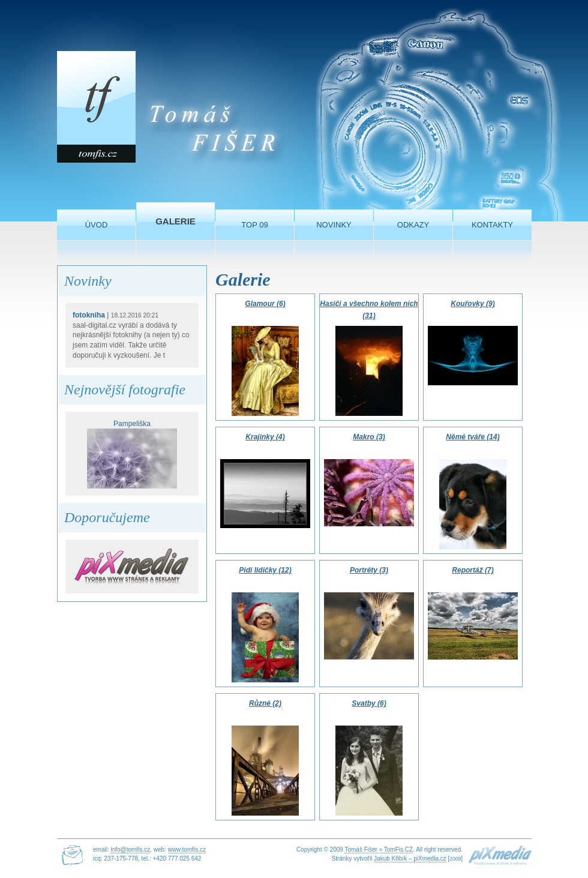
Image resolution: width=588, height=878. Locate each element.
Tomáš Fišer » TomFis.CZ (379, 849)
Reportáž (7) (472, 570)
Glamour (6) (265, 304)
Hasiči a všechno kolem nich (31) (369, 310)
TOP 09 (254, 225)
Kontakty (492, 225)
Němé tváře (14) (472, 437)
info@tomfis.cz (130, 849)
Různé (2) (265, 703)
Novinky (334, 225)
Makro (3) (369, 437)
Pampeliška (132, 454)
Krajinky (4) (265, 437)
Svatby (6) (369, 703)
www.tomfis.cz (187, 849)
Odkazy (413, 225)
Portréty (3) (369, 570)
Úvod (97, 225)
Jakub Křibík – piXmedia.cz (410, 858)
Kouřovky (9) (472, 304)
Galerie (175, 221)
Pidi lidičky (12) (265, 570)
